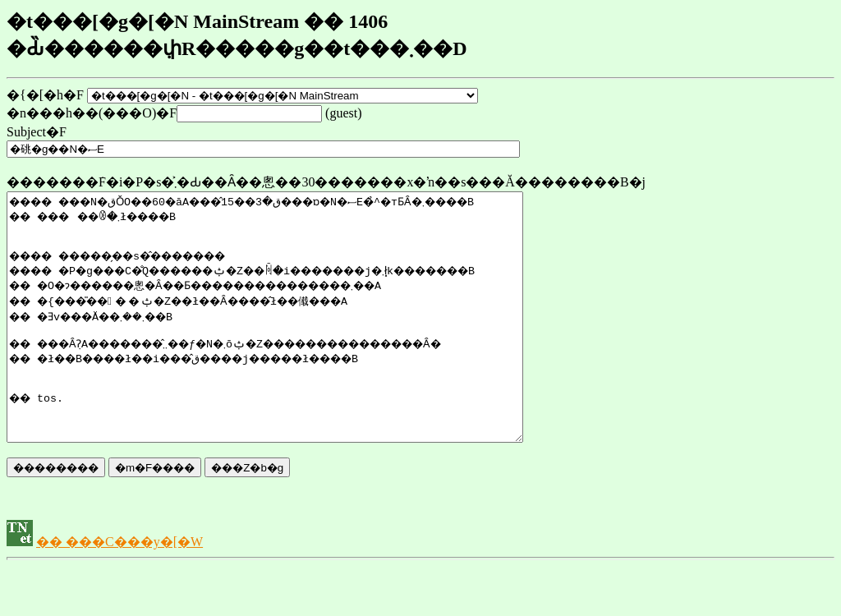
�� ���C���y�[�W (119, 591)
